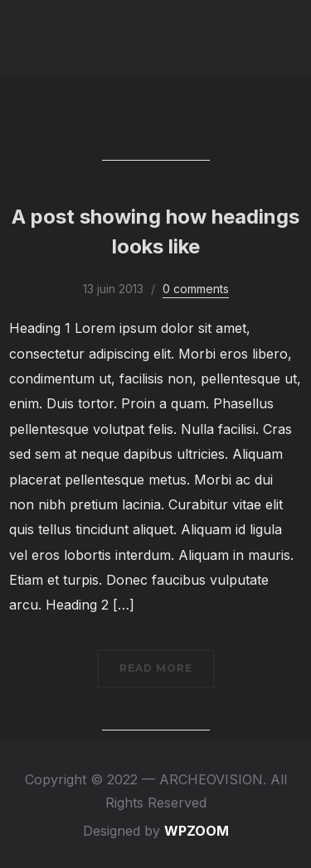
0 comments (196, 289)
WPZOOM (197, 831)
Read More (156, 668)
